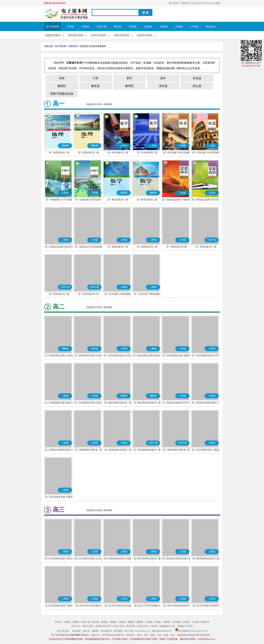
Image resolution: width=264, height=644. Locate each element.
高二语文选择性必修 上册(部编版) (206, 450)
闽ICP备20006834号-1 (162, 631)
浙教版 (164, 27)
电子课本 (173, 3)
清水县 (163, 86)
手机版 (58, 622)
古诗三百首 (119, 626)
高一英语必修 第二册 (59, 294)
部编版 (179, 27)
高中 (163, 78)
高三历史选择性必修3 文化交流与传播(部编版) (88, 559)
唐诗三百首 (88, 626)
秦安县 (96, 86)
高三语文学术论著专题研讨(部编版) (89, 606)
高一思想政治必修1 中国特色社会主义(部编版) (176, 200)
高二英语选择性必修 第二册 (176, 450)
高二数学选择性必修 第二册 (147, 403)
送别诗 (154, 626)
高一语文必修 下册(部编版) (147, 294)
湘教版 (140, 622)
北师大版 (102, 27)
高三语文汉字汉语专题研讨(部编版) (147, 606)
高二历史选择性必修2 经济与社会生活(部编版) (206, 356)
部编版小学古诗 (185, 626)
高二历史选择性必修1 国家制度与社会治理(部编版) (176, 356)
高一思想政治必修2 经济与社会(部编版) (206, 200)
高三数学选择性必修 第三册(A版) (147, 559)
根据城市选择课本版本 (55, 3)
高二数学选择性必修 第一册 (118, 403)
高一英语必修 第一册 (206, 247)
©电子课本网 (63, 631)
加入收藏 (216, 3)
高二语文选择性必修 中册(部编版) (59, 497)
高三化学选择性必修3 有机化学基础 (59, 559)
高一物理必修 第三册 (176, 247)
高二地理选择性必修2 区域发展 (88, 356)
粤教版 (131, 622)
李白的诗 (131, 626)
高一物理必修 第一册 (118, 247)
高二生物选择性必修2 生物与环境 (88, 403)
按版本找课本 (53, 35)
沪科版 (195, 27)
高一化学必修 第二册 (147, 153)
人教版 (70, 27)
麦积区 (62, 86)
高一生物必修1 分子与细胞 (59, 200)
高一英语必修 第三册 (88, 294)
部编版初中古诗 (167, 626)
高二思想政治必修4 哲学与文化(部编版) (176, 403)
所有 (62, 78)
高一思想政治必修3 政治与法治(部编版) (59, 247)
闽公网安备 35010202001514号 (191, 631)
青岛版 (186, 622)
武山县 (197, 86)
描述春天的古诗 (103, 626)
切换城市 (73, 46)
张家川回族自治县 (62, 94)
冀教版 (148, 27)
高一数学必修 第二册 (147, 200)
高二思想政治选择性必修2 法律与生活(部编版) (59, 450)
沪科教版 (176, 622)
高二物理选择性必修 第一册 (88, 450)
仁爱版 (149, 622)
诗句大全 (205, 3)
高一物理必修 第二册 (147, 247)
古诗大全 (194, 3)
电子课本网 (53, 27)
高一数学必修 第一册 (118, 200)
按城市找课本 (145, 35)
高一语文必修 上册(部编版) (118, 294)
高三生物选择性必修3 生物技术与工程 (118, 559)
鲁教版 (133, 27)
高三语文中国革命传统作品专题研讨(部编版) (177, 606)
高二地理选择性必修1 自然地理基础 (59, 356)
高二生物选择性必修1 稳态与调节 (59, 403)
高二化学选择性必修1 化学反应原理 (118, 356)
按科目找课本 (99, 35)
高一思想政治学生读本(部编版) (89, 247)
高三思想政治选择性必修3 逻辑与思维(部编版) (176, 559)
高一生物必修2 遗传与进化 (88, 200)
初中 (129, 78)
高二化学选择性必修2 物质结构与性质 (147, 356)
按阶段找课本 (122, 35)
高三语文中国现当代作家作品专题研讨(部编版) (206, 606)
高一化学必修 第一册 (118, 153)
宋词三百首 (143, 626)
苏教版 (85, 27)
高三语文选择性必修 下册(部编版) (59, 606)
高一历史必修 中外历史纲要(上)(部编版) (176, 153)
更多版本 (211, 27)
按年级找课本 (76, 35)
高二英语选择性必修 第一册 (147, 450)
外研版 (157, 622)
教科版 (118, 27)
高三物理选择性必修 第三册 (206, 559)
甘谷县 (197, 78)
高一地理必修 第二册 (88, 153)
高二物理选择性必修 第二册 (118, 450)
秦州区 (129, 86)
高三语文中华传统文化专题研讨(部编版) (118, 606)
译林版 (166, 622)
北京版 (195, 622)
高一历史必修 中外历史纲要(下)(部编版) (206, 153)
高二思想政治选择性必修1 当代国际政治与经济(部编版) (206, 403)
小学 (96, 78)
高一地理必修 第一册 (59, 153)
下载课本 (184, 3)
